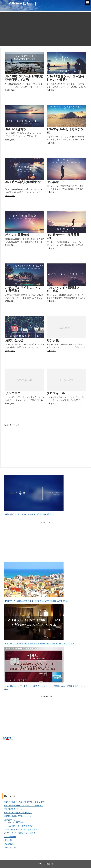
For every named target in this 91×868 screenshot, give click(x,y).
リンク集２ (13, 393)
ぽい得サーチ (56, 182)
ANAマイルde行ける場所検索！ (65, 131)
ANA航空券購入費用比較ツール (25, 184)
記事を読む (10, 90)
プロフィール (56, 393)
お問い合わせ (14, 340)
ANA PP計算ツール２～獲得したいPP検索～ (65, 78)
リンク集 (53, 340)
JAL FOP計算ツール (19, 129)
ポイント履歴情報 (17, 235)
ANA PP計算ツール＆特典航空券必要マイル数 (24, 78)
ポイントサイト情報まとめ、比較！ (63, 289)
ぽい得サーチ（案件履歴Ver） (63, 236)
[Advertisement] (45, 29)
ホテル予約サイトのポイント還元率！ (23, 289)
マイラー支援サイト (21, 4)
